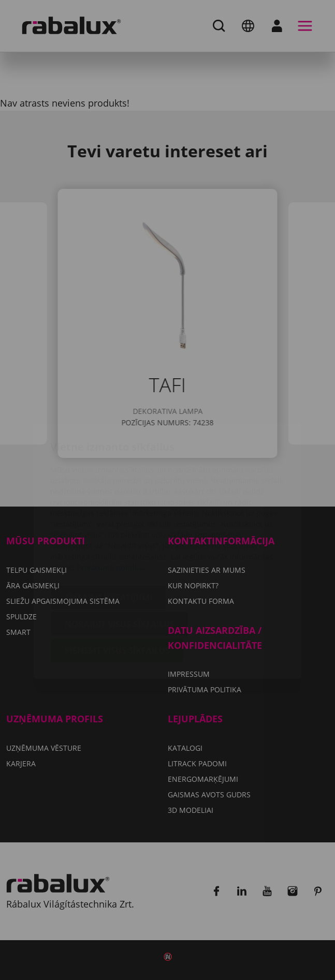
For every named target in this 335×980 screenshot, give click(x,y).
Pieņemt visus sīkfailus (117, 589)
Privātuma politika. (111, 506)
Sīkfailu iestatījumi (108, 537)
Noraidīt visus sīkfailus (120, 563)
